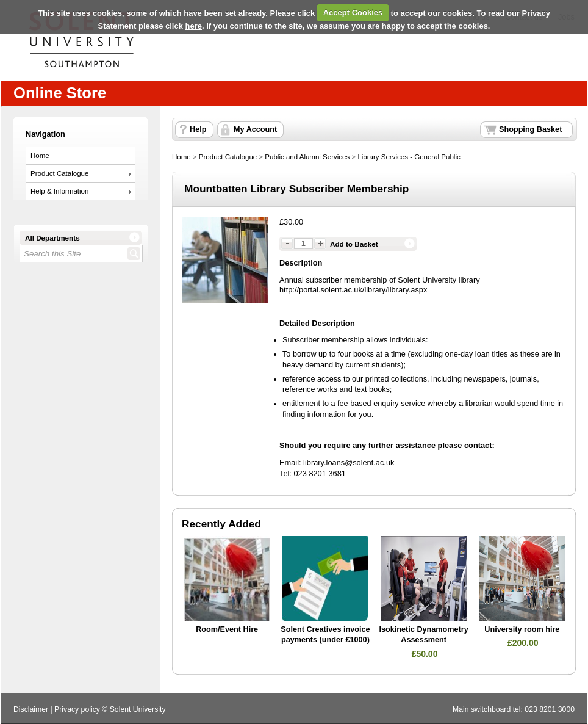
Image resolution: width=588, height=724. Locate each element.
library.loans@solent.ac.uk (349, 462)
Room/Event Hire (227, 629)
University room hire (522, 629)
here (194, 26)
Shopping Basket (530, 129)
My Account (255, 129)
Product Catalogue (59, 173)
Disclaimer (31, 709)
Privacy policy (77, 709)
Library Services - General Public (409, 157)
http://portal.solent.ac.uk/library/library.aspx (353, 290)
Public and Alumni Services (307, 157)
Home (40, 156)
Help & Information (59, 191)
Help (198, 129)
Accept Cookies (353, 13)
